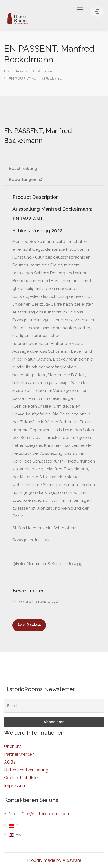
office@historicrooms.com (45, 814)
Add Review (29, 625)
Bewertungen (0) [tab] (26, 180)
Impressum (15, 786)
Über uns (13, 746)
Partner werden (19, 754)
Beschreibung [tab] (23, 169)
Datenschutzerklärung (26, 770)
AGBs (10, 762)
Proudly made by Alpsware (54, 860)
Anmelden (97, 11)
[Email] (54, 706)
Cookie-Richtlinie (21, 778)
